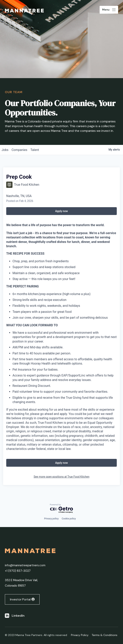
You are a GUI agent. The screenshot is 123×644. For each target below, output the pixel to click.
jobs (5, 150)
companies (19, 150)
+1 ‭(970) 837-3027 (18, 571)
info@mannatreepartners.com (25, 565)
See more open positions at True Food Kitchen (61, 477)
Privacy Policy (80, 635)
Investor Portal (20, 599)
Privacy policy (51, 519)
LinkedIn (18, 616)
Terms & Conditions (104, 635)
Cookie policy (69, 519)
